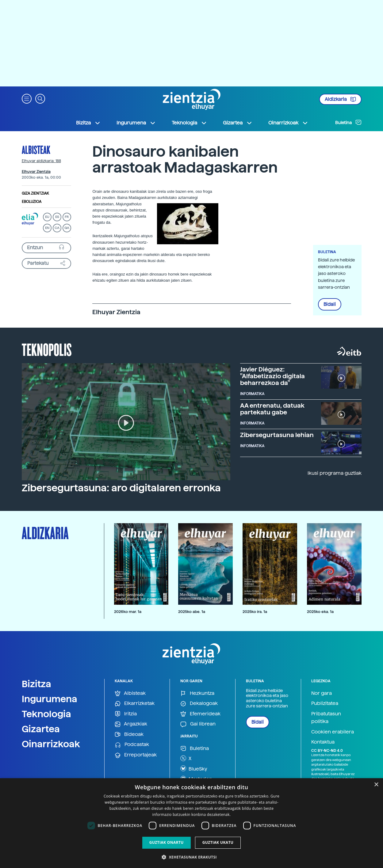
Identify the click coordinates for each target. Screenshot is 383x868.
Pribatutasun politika (326, 718)
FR (67, 217)
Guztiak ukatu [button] (218, 842)
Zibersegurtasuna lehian (277, 435)
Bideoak (129, 735)
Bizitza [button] (88, 123)
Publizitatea (325, 703)
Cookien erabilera (333, 732)
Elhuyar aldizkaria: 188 (41, 161)
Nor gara (322, 693)
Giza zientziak (35, 193)
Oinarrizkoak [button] (288, 123)
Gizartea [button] (238, 123)
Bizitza (36, 684)
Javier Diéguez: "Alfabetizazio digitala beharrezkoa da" (272, 376)
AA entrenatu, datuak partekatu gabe (272, 409)
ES (57, 217)
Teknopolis (47, 349)
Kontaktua (323, 742)
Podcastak (132, 745)
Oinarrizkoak (51, 744)
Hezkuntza (197, 693)
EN (47, 228)
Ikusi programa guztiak (335, 473)
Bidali (330, 304)
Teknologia (46, 714)
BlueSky (194, 768)
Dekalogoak (199, 704)
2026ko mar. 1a (128, 612)
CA (57, 228)
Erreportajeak (136, 755)
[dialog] (191, 823)
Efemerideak (200, 714)
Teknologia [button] (189, 123)
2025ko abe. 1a (192, 612)
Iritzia (126, 714)
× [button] (376, 785)
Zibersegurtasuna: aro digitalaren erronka (121, 488)
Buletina (348, 122)
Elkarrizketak (135, 704)
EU (47, 217)
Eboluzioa (32, 202)
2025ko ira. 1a (255, 612)
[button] (27, 98)
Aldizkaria (340, 99)
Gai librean (198, 724)
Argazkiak (131, 724)
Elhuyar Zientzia (36, 172)
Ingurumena (50, 699)
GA (67, 228)
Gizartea (41, 729)
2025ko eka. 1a (320, 612)
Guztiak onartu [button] (167, 842)
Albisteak (36, 150)
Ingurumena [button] (136, 123)
